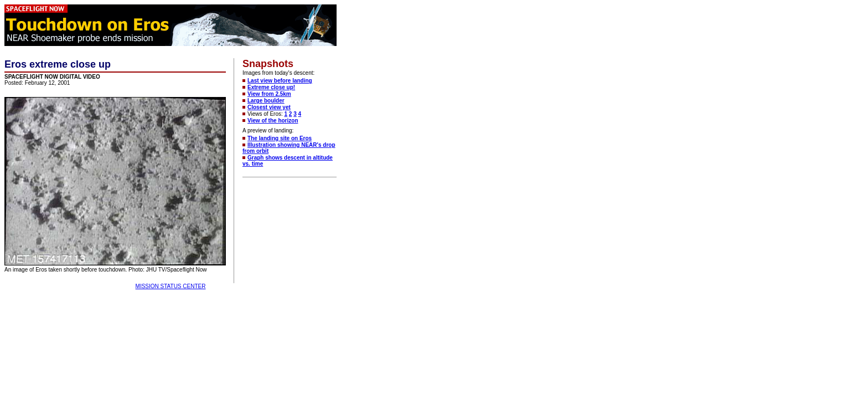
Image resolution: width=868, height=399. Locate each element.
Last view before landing (280, 81)
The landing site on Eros (280, 138)
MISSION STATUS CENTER (171, 286)
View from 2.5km (269, 94)
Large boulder (266, 101)
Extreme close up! (271, 87)
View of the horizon (273, 121)
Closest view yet (269, 107)
